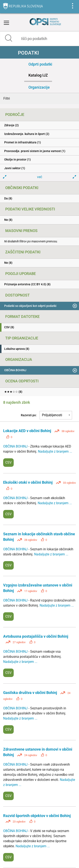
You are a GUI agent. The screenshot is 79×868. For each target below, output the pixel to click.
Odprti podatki (40, 64)
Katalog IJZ (38, 75)
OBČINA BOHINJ (16, 446)
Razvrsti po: (29, 415)
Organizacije (39, 87)
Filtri (7, 98)
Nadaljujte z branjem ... (55, 451)
